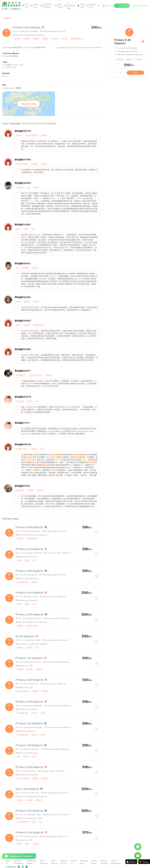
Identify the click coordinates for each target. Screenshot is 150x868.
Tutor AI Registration (116, 862)
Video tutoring (54, 862)
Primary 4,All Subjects (30, 571)
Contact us (74, 862)
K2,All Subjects (25, 636)
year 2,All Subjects (27, 789)
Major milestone (44, 862)
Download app (84, 862)
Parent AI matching (104, 862)
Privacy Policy (94, 862)
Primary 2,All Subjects (30, 614)
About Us (8, 862)
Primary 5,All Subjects (27, 27)
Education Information (19, 862)
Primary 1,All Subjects (29, 658)
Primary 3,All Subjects (30, 527)
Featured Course (64, 862)
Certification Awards (32, 862)
